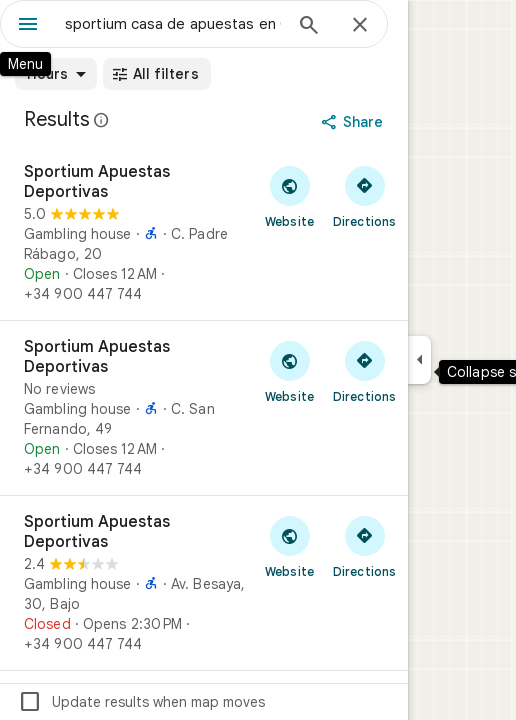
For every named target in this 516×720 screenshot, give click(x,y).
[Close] (360, 26)
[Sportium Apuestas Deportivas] (204, 233)
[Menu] (28, 26)
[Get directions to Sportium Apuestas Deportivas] (364, 196)
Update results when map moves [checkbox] (141, 702)
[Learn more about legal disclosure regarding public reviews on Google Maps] (102, 120)
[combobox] (173, 24)
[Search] (309, 27)
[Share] (354, 122)
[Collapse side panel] (419, 360)
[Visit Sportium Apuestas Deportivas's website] (289, 196)
